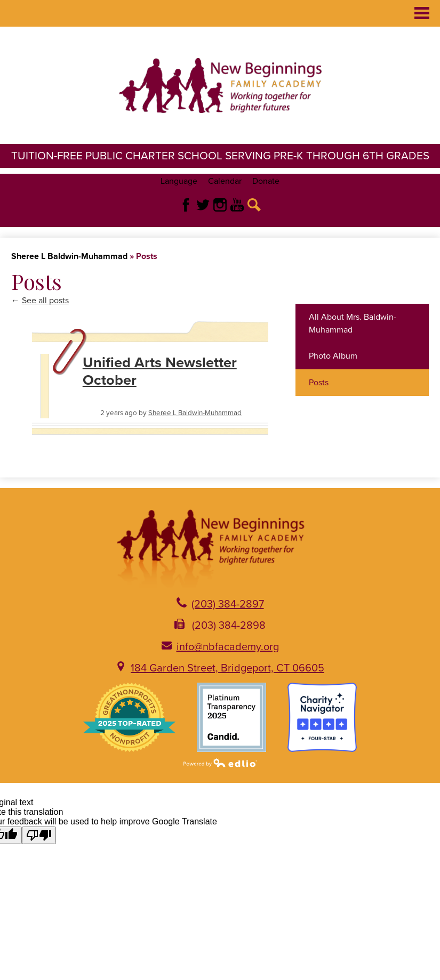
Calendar (225, 181)
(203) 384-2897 (228, 604)
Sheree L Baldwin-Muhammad (195, 413)
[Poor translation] (39, 835)
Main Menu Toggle (422, 13)
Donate (266, 181)
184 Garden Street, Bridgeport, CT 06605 (227, 668)
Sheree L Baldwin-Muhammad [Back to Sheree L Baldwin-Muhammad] (69, 256)
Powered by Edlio (220, 763)
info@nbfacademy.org (228, 647)
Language (179, 181)
